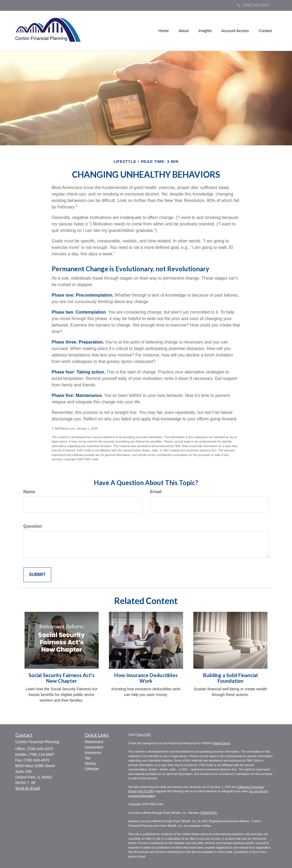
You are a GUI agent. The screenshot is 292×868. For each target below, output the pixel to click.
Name (29, 492)
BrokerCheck (222, 743)
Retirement (94, 742)
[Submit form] (37, 575)
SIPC (214, 813)
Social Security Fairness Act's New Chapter (62, 678)
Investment (94, 747)
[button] (184, 31)
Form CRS (144, 735)
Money (90, 763)
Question (33, 526)
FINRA (205, 813)
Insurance (93, 753)
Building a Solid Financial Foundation (230, 678)
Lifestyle (92, 769)
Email (156, 492)
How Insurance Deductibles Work (146, 678)
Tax (88, 758)
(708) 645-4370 (253, 5)
